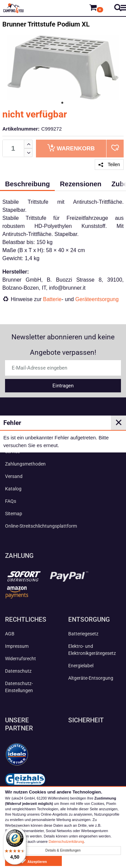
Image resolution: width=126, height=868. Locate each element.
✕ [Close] (119, 423)
